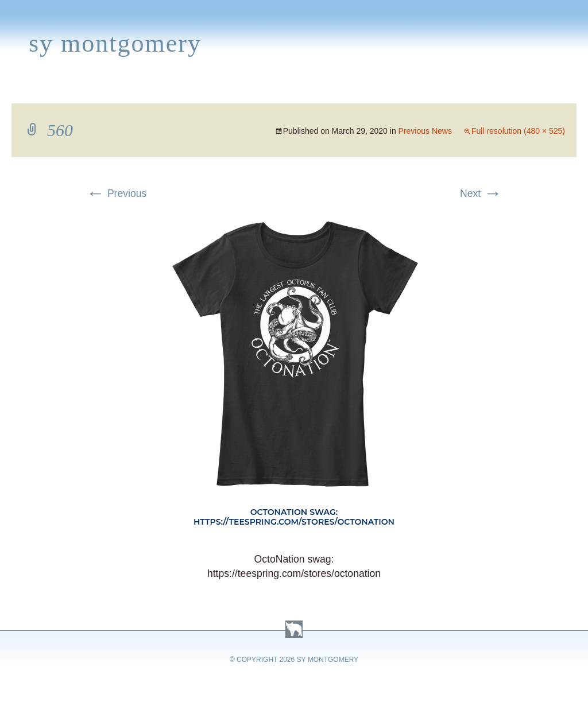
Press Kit (463, 90)
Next (481, 193)
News (197, 90)
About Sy (360, 90)
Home (21, 90)
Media (240, 90)
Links (411, 90)
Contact (525, 90)
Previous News (425, 131)
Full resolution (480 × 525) (518, 131)
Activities (295, 90)
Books (66, 90)
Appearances (133, 90)
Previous (116, 193)
